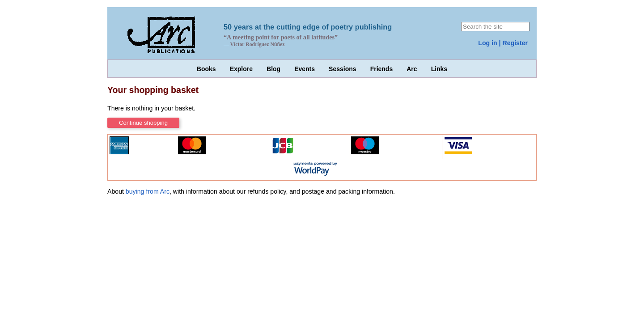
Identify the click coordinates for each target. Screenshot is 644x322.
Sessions (342, 69)
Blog (273, 69)
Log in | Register (503, 43)
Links (439, 69)
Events (305, 69)
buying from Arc (148, 191)
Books (206, 69)
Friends (382, 69)
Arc (412, 69)
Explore (241, 69)
